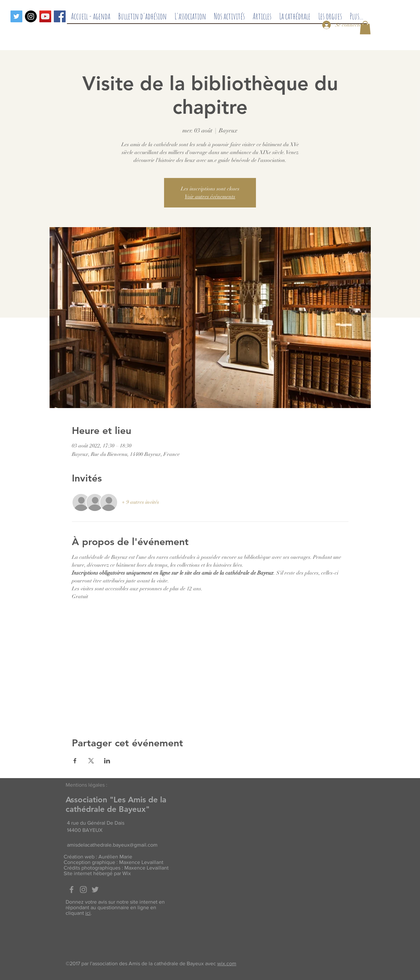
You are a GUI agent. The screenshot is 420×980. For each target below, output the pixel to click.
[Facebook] (60, 16)
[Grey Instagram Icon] (83, 890)
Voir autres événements (210, 197)
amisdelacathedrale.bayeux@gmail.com (112, 845)
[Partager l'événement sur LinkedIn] (107, 761)
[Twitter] (16, 16)
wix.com (227, 963)
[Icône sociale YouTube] (45, 16)
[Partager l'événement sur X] (91, 761)
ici (88, 913)
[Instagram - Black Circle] (31, 16)
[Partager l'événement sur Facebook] (75, 761)
